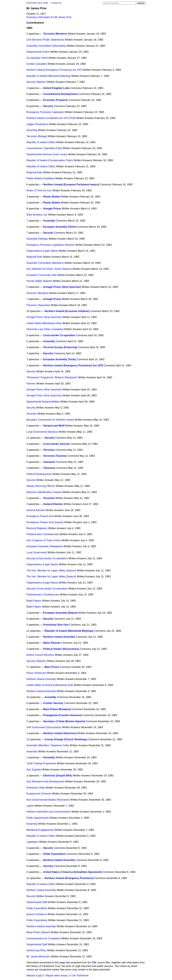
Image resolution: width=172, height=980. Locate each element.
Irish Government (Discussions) (44, 727)
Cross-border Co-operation (59, 335)
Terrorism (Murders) (55, 34)
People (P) (56, 3)
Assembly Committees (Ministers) (45, 263)
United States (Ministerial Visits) (44, 323)
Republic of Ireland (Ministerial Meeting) (49, 76)
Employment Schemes (39, 794)
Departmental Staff (37, 902)
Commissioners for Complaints (44, 938)
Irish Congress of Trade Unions (44, 540)
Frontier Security (53, 703)
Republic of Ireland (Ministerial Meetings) (69, 631)
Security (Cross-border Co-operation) (47, 558)
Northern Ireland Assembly (59, 637)
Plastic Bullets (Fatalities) (41, 178)
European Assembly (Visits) (60, 227)
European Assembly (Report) (60, 613)
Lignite (30, 806)
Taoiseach (49, 462)
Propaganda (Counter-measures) (63, 715)
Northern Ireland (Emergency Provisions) (69, 878)
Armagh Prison (52, 209)
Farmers (31, 384)
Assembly (32, 130)
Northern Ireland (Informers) (60, 733)
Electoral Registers (37, 528)
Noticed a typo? (35, 976)
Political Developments (39, 474)
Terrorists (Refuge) (37, 136)
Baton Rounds (52, 643)
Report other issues (57, 976)
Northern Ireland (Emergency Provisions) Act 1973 (54, 70)
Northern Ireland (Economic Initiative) (67, 311)
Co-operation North (37, 58)
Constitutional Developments (60, 94)
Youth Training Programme (41, 763)
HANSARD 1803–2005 (37, 3)
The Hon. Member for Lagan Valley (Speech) (51, 571)
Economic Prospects (56, 100)
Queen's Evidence (37, 914)
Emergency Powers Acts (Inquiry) (45, 522)
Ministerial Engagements (40, 830)
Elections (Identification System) (44, 492)
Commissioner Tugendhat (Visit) (44, 148)
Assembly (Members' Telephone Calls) (48, 745)
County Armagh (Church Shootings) (66, 739)
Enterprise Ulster (36, 788)
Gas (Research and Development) (46, 782)
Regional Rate (34, 172)
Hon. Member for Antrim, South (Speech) (49, 269)
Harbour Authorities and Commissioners (49, 812)
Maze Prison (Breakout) (57, 709)
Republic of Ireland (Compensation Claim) (50, 160)
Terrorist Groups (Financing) (60, 347)
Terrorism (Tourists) (55, 456)
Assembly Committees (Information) (46, 46)
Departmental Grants (38, 52)
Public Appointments (38, 818)
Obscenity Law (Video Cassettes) (45, 329)
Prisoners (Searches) (38, 305)
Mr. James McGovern (38, 957)
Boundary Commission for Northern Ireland (50, 420)
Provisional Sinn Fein (56, 625)
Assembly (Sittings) (37, 239)
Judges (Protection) (37, 124)
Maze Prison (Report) (38, 932)
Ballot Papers (34, 601)
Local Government (37, 552)
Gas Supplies (34, 770)
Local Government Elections (42, 432)
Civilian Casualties (37, 64)
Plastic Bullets (52, 197)
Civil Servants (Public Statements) (45, 40)
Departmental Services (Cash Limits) (47, 154)
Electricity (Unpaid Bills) (58, 776)
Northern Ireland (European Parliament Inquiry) (71, 185)
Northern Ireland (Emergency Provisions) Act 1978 (73, 365)
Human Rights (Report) (39, 281)
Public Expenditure (54, 854)
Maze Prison (52, 667)
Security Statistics (36, 82)
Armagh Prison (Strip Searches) (62, 287)
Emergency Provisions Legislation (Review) (51, 245)
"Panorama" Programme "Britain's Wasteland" (52, 377)
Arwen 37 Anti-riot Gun (39, 190)
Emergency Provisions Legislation (45, 112)
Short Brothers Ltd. (37, 215)
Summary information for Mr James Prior (49, 17)
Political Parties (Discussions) (61, 649)
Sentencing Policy (36, 950)
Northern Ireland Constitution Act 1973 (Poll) (51, 118)
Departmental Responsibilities (43, 402)
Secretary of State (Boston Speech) (64, 721)
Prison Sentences (36, 673)
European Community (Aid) (42, 275)
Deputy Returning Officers (41, 486)
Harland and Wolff (54, 426)
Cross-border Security (56, 444)
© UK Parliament (79, 976)
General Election (53, 504)
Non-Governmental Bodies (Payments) (48, 800)
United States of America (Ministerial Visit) (50, 685)
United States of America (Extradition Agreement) (73, 872)
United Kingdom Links (56, 88)
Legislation (33, 842)
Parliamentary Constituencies (43, 534)
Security (48, 106)
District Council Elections (40, 655)
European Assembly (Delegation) (45, 546)
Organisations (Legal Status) (42, 251)
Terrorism (32, 414)
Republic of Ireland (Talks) (41, 142)
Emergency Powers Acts (40, 516)
